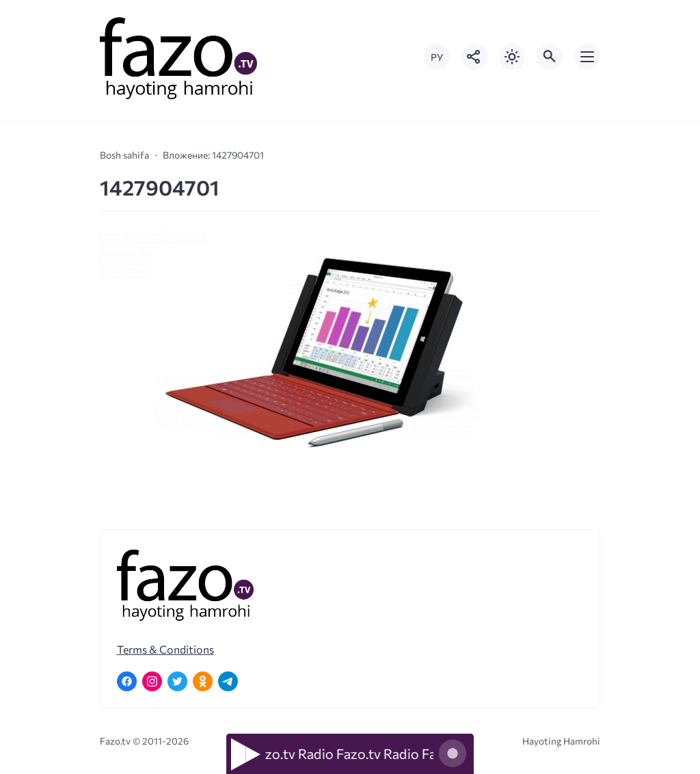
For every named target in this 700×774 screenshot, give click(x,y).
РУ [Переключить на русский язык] (437, 57)
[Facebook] (127, 681)
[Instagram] (152, 681)
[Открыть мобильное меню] (587, 57)
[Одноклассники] (203, 681)
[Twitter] (177, 681)
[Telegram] (228, 681)
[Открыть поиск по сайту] (550, 57)
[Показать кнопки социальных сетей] (474, 57)
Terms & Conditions (165, 649)
